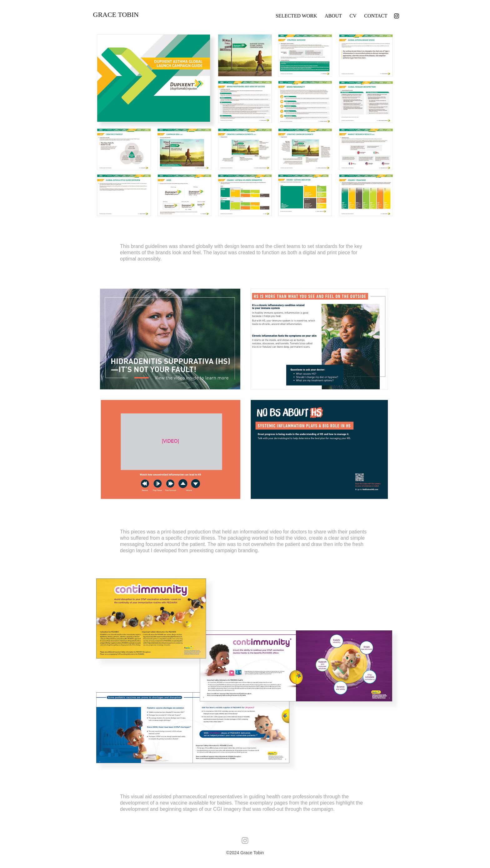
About (333, 16)
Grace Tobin (116, 15)
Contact (376, 16)
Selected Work (296, 16)
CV (353, 16)
